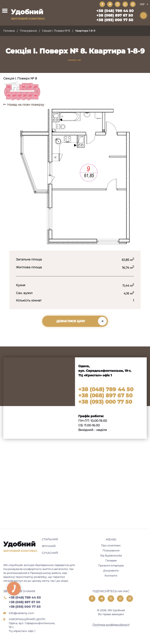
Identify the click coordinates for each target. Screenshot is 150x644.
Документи (111, 571)
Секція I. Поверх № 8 (56, 31)
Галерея (111, 560)
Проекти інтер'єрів (111, 566)
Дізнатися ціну (71, 321)
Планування (28, 31)
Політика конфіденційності (111, 625)
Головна (9, 31)
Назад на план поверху (26, 105)
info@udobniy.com (21, 613)
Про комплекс (111, 545)
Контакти (111, 576)
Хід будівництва (111, 555)
